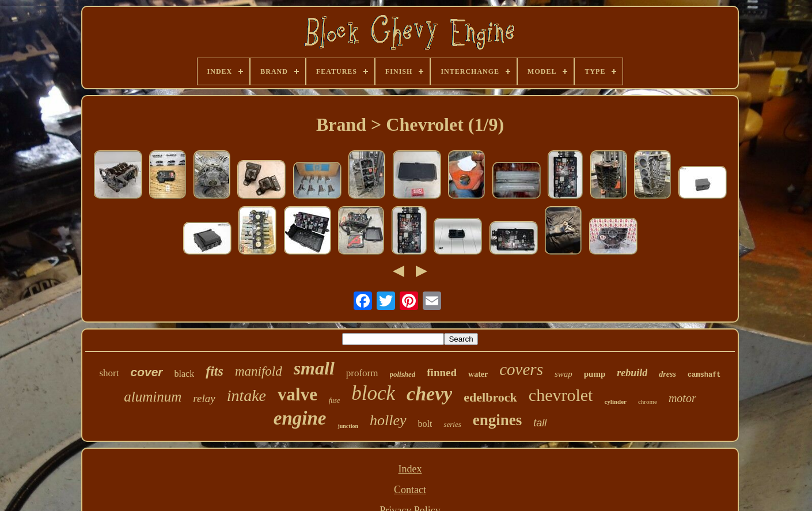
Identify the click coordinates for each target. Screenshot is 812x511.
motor (682, 398)
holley (388, 420)
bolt (425, 424)
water (478, 374)
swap (564, 374)
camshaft (704, 375)
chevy (429, 394)
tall (540, 423)
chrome (648, 402)
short (109, 373)
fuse (334, 400)
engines (498, 420)
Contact (410, 490)
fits (215, 371)
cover (147, 372)
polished (403, 374)
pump (595, 374)
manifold (259, 371)
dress (667, 374)
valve (297, 394)
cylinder (615, 402)
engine (300, 418)
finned (442, 372)
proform (362, 373)
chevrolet (561, 395)
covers (521, 369)
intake (246, 395)
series (452, 424)
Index (410, 469)
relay (204, 398)
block (373, 393)
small (314, 368)
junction (348, 426)
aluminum (153, 397)
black (185, 374)
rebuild (632, 373)
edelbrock (490, 397)
